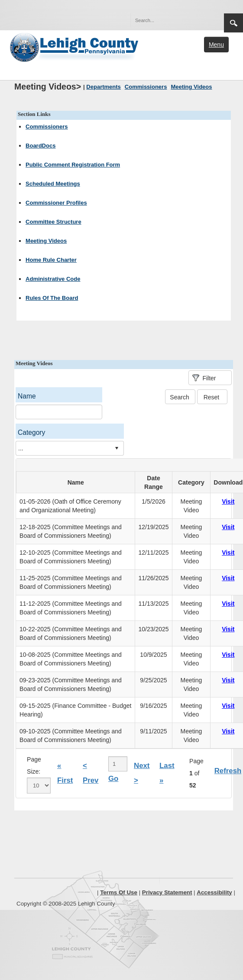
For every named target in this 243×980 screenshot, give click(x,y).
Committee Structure (53, 222)
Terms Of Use (119, 892)
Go (113, 779)
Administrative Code (53, 279)
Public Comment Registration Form (73, 165)
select (117, 448)
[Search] (168, 20)
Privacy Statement (167, 892)
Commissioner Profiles (56, 203)
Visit (228, 501)
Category (31, 432)
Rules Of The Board (52, 298)
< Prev (91, 773)
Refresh (228, 771)
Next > (142, 773)
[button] (199, 20)
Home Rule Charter (51, 260)
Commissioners (47, 127)
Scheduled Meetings (53, 184)
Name (27, 396)
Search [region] (233, 23)
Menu (216, 45)
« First (65, 773)
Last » (167, 773)
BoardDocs (40, 146)
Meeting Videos (46, 241)
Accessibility (214, 892)
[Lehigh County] (75, 46)
